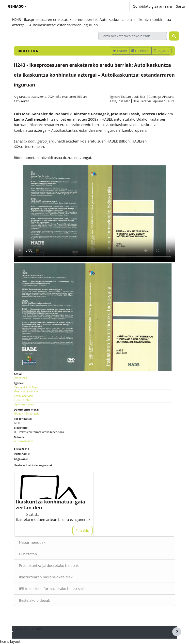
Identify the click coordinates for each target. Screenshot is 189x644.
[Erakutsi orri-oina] (177, 632)
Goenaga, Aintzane (161, 97)
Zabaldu (82, 530)
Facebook (140, 51)
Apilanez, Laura (164, 101)
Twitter (120, 51)
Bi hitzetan (28, 554)
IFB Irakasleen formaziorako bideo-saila (52, 588)
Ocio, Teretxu (142, 101)
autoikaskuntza (24, 441)
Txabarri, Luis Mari (134, 97)
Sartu (181, 6)
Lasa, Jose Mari (120, 101)
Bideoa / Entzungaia (27, 413)
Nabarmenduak (32, 542)
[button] (111, 6)
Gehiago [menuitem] (16, 6)
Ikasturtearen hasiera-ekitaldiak (46, 577)
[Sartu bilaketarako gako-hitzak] (133, 36)
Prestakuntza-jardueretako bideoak (49, 565)
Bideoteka (21, 378)
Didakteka (32, 515)
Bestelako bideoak (34, 600)
